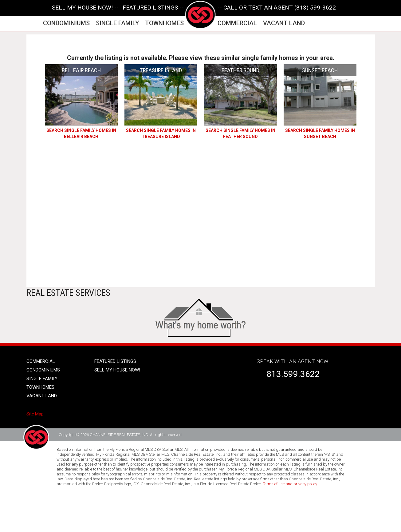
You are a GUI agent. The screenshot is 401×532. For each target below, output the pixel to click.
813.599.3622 (293, 374)
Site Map (35, 414)
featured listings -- (153, 8)
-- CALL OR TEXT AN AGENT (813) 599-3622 (277, 8)
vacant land (284, 23)
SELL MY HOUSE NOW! (117, 370)
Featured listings (115, 361)
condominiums (66, 23)
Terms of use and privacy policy (290, 484)
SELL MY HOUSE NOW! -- (85, 8)
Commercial (41, 361)
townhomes (164, 23)
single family (117, 23)
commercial (237, 23)
